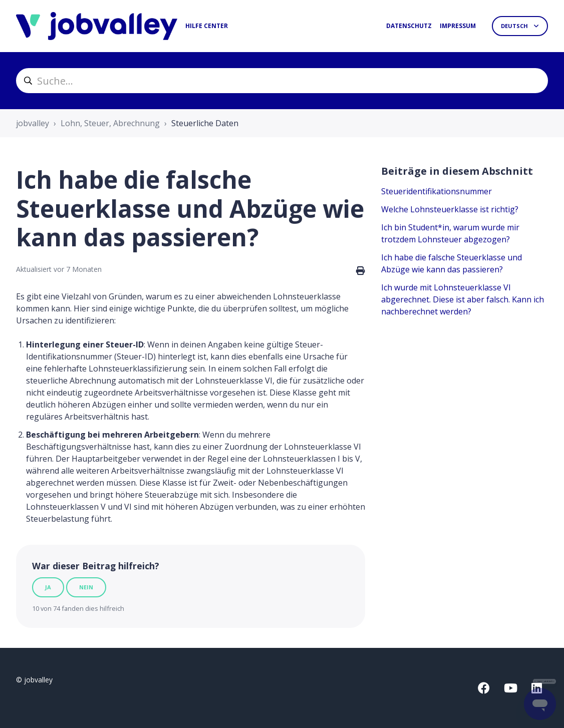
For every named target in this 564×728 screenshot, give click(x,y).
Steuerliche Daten (205, 123)
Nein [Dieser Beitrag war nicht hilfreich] (86, 587)
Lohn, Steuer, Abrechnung (110, 123)
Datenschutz (409, 26)
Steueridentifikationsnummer (437, 191)
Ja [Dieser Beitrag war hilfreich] (48, 587)
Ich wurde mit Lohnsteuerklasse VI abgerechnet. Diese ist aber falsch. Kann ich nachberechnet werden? (463, 299)
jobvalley (33, 123)
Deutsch (515, 26)
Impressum (458, 26)
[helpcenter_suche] (282, 81)
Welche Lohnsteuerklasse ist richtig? (450, 209)
